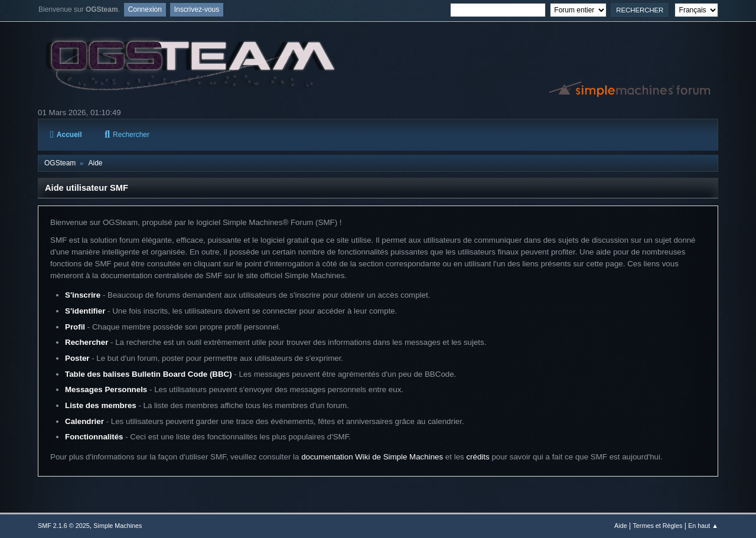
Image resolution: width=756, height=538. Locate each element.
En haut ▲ (703, 526)
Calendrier (84, 421)
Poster (77, 358)
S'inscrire (83, 295)
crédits (478, 457)
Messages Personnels (106, 389)
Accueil (66, 135)
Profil (75, 327)
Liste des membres (101, 405)
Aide (621, 526)
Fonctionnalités (94, 437)
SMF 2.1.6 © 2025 (64, 526)
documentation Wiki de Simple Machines (372, 457)
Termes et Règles (657, 526)
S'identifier (85, 311)
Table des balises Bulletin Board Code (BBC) (149, 374)
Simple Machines (118, 526)
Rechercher (127, 135)
